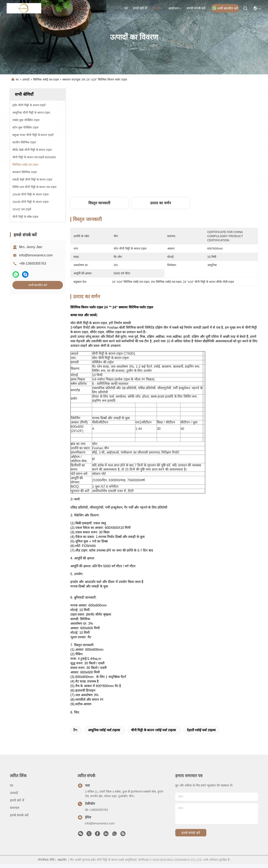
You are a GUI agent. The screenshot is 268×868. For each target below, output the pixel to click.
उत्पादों (158, 8)
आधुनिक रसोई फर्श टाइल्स (104, 734)
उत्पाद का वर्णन (160, 203)
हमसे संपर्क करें (196, 8)
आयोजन (175, 8)
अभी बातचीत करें (225, 8)
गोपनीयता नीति (46, 863)
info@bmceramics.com (36, 255)
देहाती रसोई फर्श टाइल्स (201, 734)
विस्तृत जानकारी (99, 203)
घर (126, 8)
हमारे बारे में (140, 8)
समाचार (15, 812)
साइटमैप (62, 863)
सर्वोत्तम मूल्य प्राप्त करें (203, 182)
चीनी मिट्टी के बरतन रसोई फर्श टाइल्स (153, 734)
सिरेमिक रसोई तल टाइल (46, 80)
